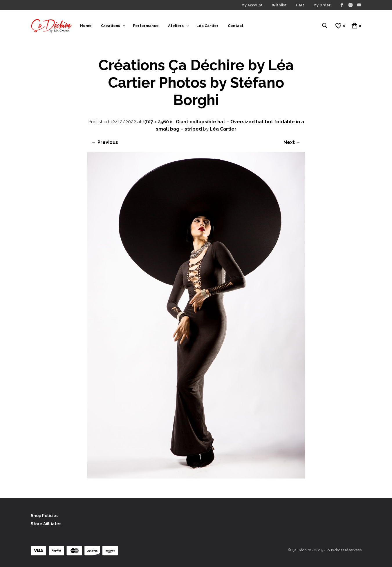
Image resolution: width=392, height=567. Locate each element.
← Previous (105, 142)
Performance (146, 26)
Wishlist (279, 5)
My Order (322, 5)
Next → (292, 142)
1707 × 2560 (156, 122)
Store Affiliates (46, 524)
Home (86, 26)
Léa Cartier (207, 26)
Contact (236, 26)
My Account (252, 5)
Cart (300, 5)
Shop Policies (45, 516)
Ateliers (176, 26)
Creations (111, 26)
